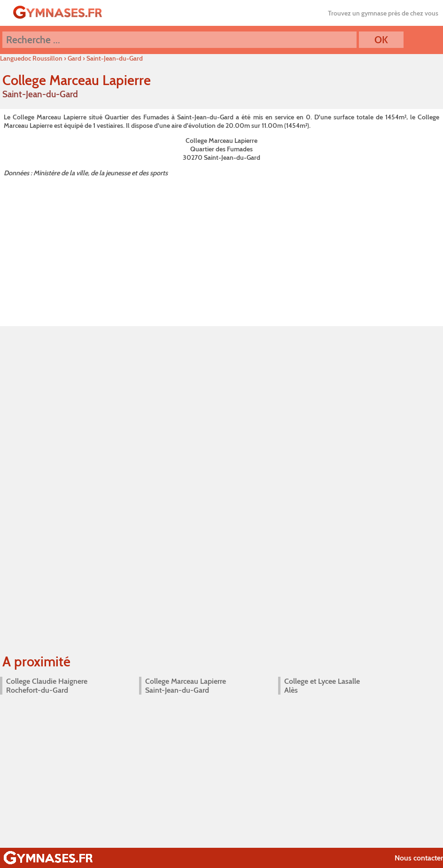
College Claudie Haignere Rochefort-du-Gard (47, 686)
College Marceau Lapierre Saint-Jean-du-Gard (186, 686)
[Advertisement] (221, 250)
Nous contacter (419, 858)
